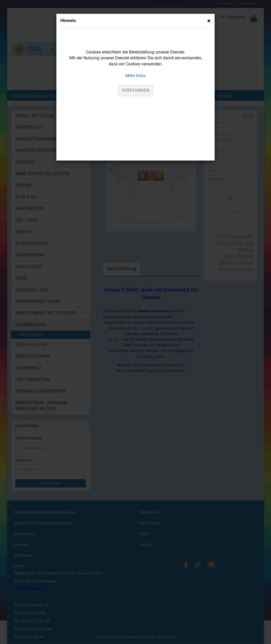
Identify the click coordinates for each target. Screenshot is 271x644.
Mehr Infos (135, 76)
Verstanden (135, 90)
